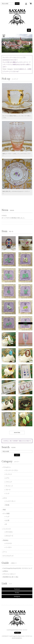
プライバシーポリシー (9, 574)
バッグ (7, 517)
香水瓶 (7, 505)
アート (5, 552)
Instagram (10, 69)
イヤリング (9, 482)
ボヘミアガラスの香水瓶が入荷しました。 (14, 218)
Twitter (4, 69)
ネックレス (9, 474)
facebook (16, 69)
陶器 (4, 510)
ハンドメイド (7, 529)
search (17, 4)
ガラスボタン (9, 532)
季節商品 (6, 540)
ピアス (7, 478)
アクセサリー (7, 467)
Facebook (17, 589)
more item (17, 433)
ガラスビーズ (9, 536)
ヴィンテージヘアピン (12, 470)
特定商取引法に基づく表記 (11, 577)
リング (7, 494)
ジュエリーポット (11, 501)
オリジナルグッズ (8, 556)
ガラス (5, 498)
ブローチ (8, 490)
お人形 (7, 520)
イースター (9, 547)
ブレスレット (9, 486)
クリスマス (9, 543)
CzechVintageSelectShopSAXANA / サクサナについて (18, 568)
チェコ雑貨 (6, 514)
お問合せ (6, 571)
